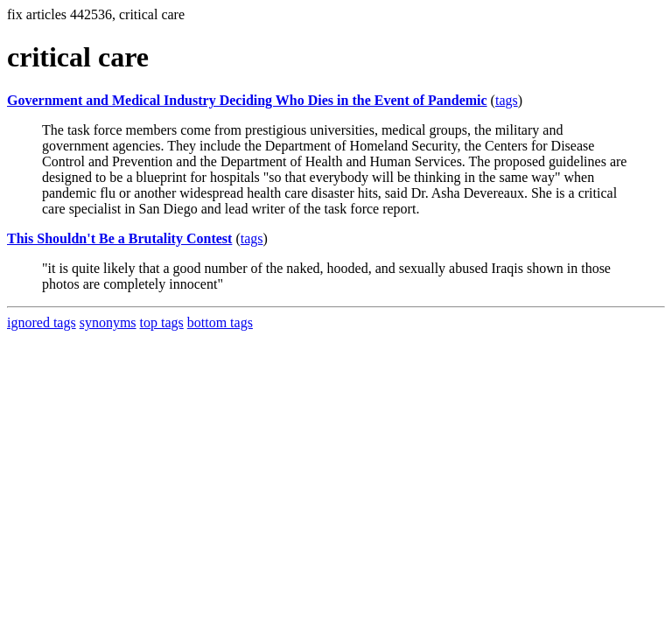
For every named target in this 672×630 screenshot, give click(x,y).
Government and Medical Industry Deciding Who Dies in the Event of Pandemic (247, 100)
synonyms (108, 322)
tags (507, 100)
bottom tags (220, 322)
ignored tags (42, 322)
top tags (162, 322)
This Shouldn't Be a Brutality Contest (119, 238)
